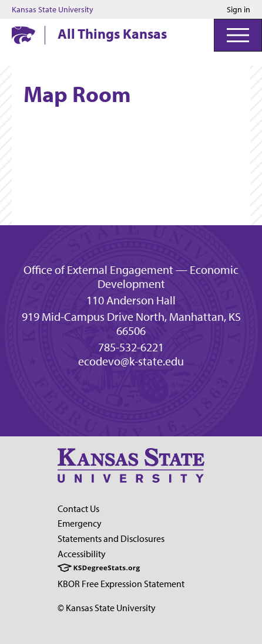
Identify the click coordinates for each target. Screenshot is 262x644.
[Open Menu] (238, 35)
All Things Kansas (112, 33)
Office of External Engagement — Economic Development (131, 277)
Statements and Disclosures (111, 538)
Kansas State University (53, 9)
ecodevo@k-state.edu (131, 361)
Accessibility (82, 554)
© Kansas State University (107, 608)
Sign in (239, 9)
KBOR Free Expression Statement (121, 584)
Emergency (80, 523)
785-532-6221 (131, 347)
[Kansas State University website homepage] (23, 35)
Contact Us (78, 509)
